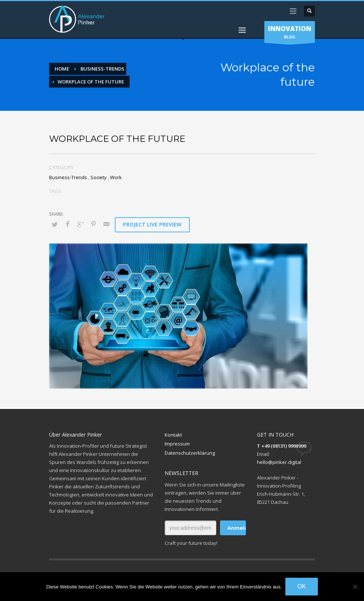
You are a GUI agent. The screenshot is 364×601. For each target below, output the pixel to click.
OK (301, 586)
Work (116, 177)
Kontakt (173, 435)
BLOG (290, 34)
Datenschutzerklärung (190, 453)
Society (99, 177)
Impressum (177, 444)
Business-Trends (68, 177)
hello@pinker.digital (279, 462)
